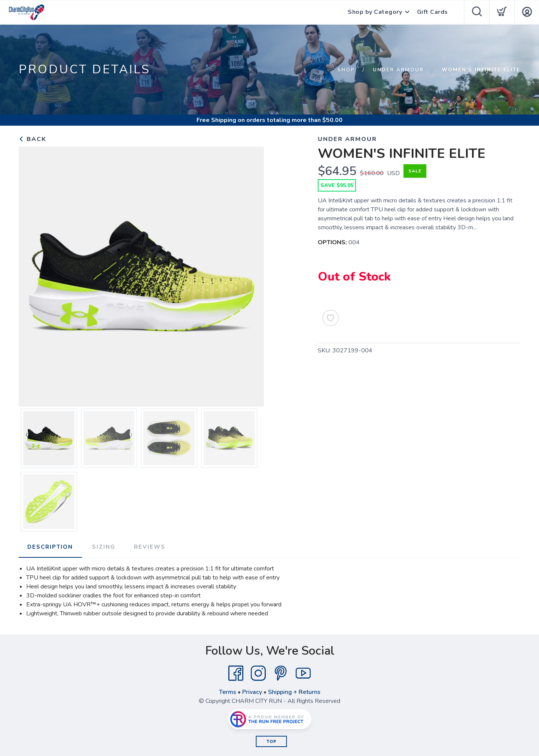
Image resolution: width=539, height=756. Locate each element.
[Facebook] (236, 673)
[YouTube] (303, 673)
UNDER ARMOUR (398, 70)
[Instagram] (258, 673)
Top (272, 742)
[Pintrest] (281, 673)
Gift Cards (433, 12)
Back (33, 139)
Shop (346, 70)
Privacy (252, 692)
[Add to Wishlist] (331, 318)
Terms (228, 692)
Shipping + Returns (294, 692)
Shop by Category (375, 12)
